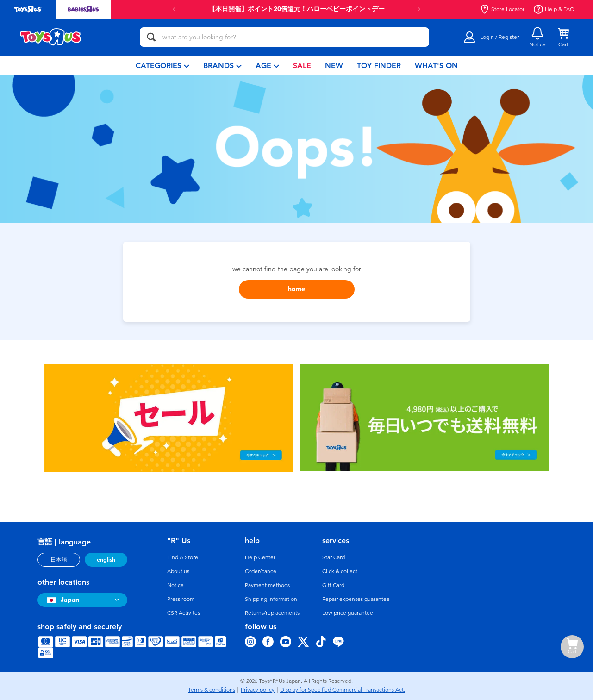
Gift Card (333, 585)
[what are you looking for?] (284, 37)
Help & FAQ (554, 9)
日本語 (59, 560)
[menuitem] (162, 65)
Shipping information (271, 599)
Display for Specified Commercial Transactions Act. (343, 690)
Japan (62, 600)
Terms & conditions (212, 690)
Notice (175, 585)
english (106, 560)
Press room (181, 599)
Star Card (334, 557)
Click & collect (340, 571)
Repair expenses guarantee (356, 599)
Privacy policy (258, 690)
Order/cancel (261, 571)
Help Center (260, 557)
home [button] (296, 289)
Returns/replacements (272, 613)
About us (178, 571)
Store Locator (502, 9)
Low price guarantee (348, 613)
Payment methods (267, 585)
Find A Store (183, 557)
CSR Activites (184, 613)
